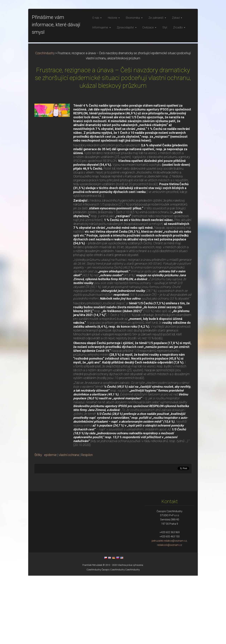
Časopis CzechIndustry (113, 638)
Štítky (38, 523)
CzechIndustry (45, 122)
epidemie (50, 523)
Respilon (87, 523)
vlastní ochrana (69, 523)
